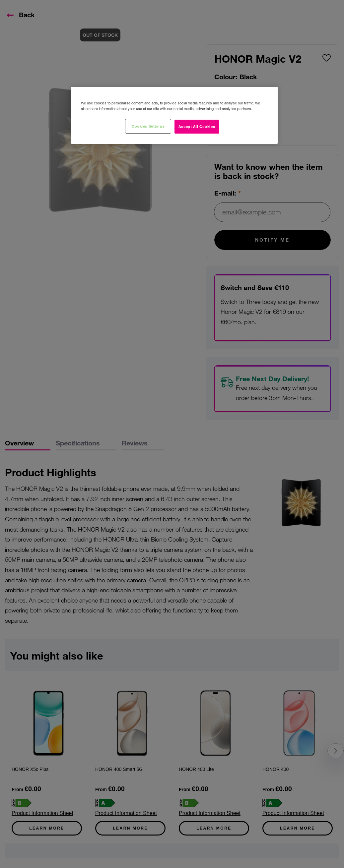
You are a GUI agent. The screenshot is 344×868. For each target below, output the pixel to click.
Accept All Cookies (197, 126)
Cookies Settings (148, 126)
